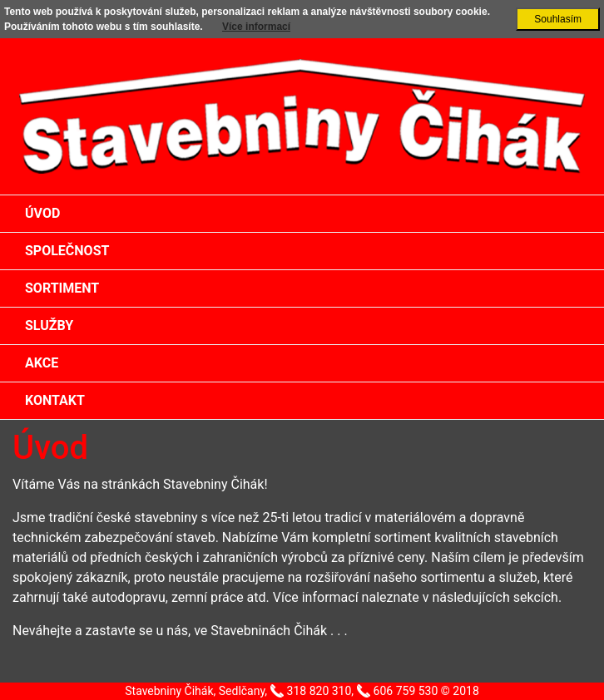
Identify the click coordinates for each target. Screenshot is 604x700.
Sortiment (62, 288)
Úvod (42, 213)
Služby (49, 325)
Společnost (67, 251)
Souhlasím (558, 19)
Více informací (256, 27)
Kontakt (55, 400)
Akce (42, 363)
